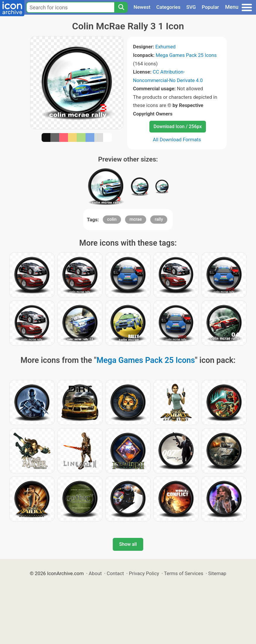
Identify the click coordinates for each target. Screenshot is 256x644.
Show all (128, 544)
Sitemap (217, 573)
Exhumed (165, 47)
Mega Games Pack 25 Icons (186, 55)
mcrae (136, 219)
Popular (210, 7)
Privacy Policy (144, 573)
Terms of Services (184, 573)
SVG (191, 7)
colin (112, 219)
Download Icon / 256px (178, 126)
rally (159, 219)
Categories (168, 7)
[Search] (121, 7)
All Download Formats (177, 140)
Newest (142, 7)
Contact (115, 573)
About (95, 573)
